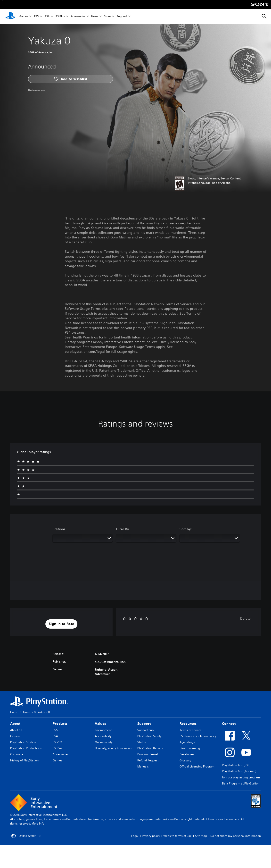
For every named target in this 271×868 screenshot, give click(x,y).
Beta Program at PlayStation (241, 783)
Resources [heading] (188, 724)
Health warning (190, 748)
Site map (201, 836)
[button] (61, 624)
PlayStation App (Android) (239, 771)
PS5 (36, 17)
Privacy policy (151, 836)
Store (107, 17)
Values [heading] (100, 724)
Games (24, 17)
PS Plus (60, 17)
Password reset (148, 754)
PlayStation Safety (149, 736)
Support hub (145, 730)
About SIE (16, 730)
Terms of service (191, 730)
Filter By (122, 529)
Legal (135, 836)
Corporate (17, 754)
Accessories (78, 17)
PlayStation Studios (23, 742)
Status (142, 742)
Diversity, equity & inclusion (113, 748)
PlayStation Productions (26, 748)
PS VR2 (57, 742)
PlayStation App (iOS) (236, 765)
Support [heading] (144, 724)
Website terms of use (177, 836)
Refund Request (148, 760)
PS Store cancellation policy (198, 736)
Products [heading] (60, 724)
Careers (15, 736)
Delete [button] (245, 618)
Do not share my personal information (236, 836)
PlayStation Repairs (150, 748)
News (95, 17)
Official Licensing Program (197, 766)
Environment (103, 730)
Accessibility (103, 736)
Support (122, 17)
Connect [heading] (229, 724)
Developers (187, 754)
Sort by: (186, 529)
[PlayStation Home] (10, 17)
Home (14, 712)
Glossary (185, 760)
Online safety (104, 742)
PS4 (47, 17)
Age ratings (187, 742)
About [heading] (15, 724)
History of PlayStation (24, 760)
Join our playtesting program (241, 777)
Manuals (143, 766)
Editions (59, 529)
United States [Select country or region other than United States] (26, 836)
